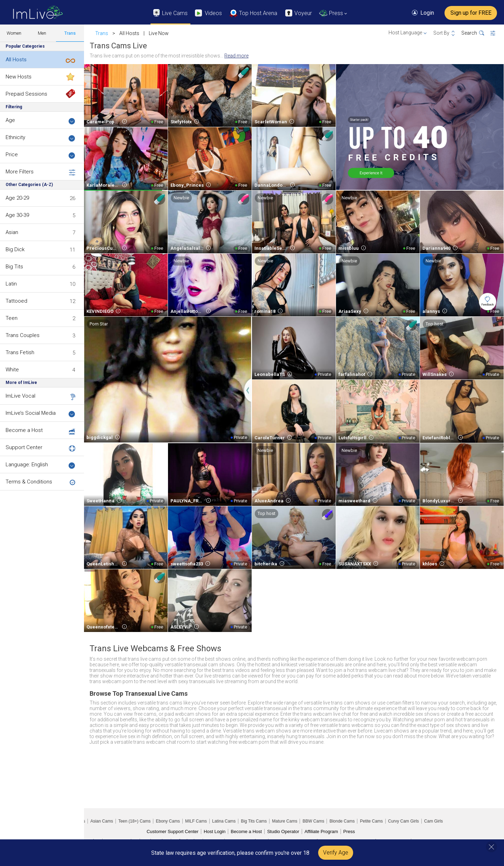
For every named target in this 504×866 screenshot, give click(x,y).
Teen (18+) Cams (134, 821)
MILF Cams (196, 821)
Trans (70, 33)
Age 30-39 (17, 215)
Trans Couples (23, 335)
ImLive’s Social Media (40, 414)
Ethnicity (40, 138)
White (12, 370)
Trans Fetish (20, 352)
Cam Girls (433, 821)
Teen (12, 318)
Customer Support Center (173, 831)
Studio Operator (283, 831)
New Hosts (19, 77)
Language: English (40, 465)
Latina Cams (224, 821)
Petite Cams (371, 821)
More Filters (40, 172)
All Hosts (16, 60)
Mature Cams (285, 821)
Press (349, 831)
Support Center (24, 447)
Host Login (215, 831)
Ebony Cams (168, 821)
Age (40, 121)
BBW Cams (313, 821)
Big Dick (15, 249)
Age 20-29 (17, 198)
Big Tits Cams (254, 821)
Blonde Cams (342, 821)
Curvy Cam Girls (404, 821)
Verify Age (336, 853)
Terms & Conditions (29, 482)
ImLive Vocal (20, 396)
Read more (236, 56)
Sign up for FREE (471, 13)
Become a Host (24, 430)
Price (40, 155)
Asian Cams (102, 821)
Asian (12, 232)
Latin (11, 284)
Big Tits (14, 267)
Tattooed (16, 301)
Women (14, 33)
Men (42, 33)
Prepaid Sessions (26, 94)
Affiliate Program (321, 831)
